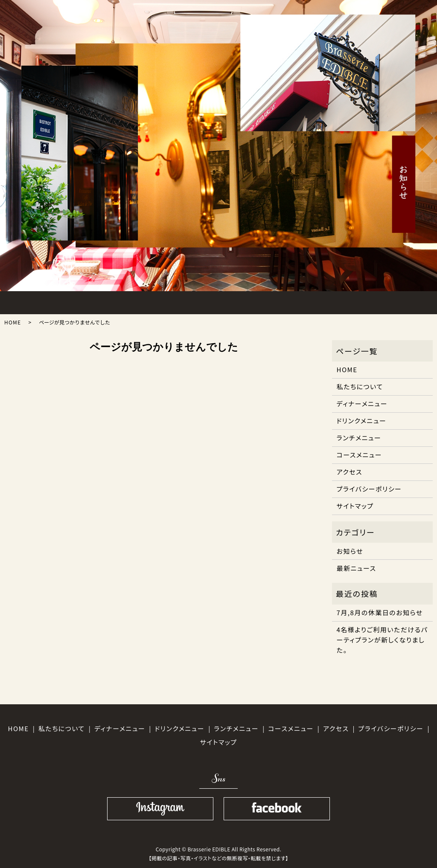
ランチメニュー (359, 438)
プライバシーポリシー (369, 489)
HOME (28, 301)
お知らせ (350, 551)
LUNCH (122, 301)
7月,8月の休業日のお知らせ (380, 612)
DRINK (263, 301)
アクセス (350, 472)
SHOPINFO (358, 301)
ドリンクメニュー (362, 421)
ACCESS (310, 301)
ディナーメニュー (362, 404)
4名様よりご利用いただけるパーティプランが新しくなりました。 (382, 640)
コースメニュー (360, 455)
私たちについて (360, 386)
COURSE (216, 301)
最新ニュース (357, 568)
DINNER (169, 301)
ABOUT (75, 301)
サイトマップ (355, 506)
